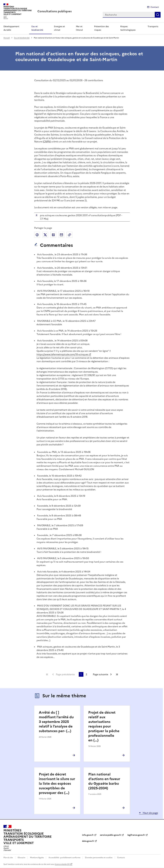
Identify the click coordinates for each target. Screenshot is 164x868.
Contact (155, 7)
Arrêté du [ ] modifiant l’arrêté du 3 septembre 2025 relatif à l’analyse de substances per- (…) (56, 722)
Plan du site (8, 858)
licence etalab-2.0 (62, 864)
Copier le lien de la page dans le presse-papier (70, 235)
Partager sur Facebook (37, 235)
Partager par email (61, 235)
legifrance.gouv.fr (136, 835)
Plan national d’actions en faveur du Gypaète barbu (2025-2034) (104, 781)
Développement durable (11, 28)
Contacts (121, 858)
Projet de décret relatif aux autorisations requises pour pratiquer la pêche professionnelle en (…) (104, 726)
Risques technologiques (128, 28)
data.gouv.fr (88, 841)
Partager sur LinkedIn (53, 235)
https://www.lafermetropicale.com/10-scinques (62, 354)
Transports (153, 26)
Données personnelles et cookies (99, 858)
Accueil (7, 38)
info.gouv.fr (88, 835)
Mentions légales (37, 858)
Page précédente (65, 674)
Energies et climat (59, 28)
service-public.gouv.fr (111, 835)
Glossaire (21, 858)
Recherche (158, 15)
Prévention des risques (102, 28)
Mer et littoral (79, 28)
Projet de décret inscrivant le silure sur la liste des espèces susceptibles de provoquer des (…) (57, 784)
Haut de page (150, 813)
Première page (47, 674)
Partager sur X (45, 235)
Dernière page (117, 674)
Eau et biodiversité (37, 28)
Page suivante (100, 674)
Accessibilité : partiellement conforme (64, 858)
